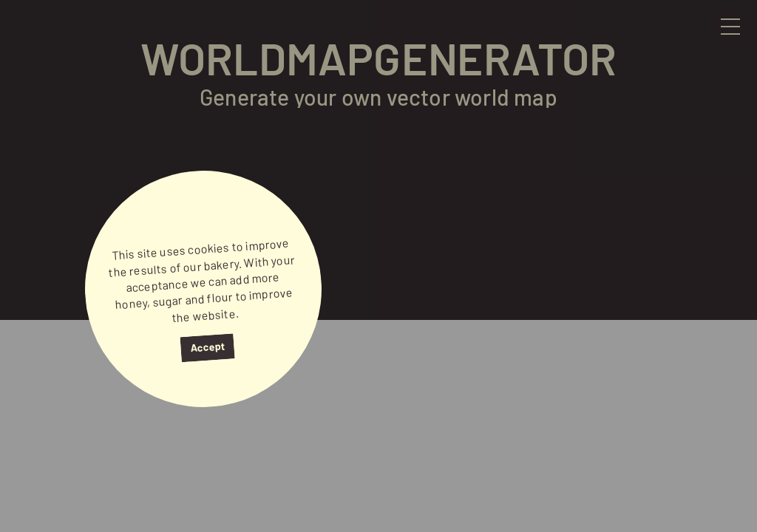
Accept (207, 347)
